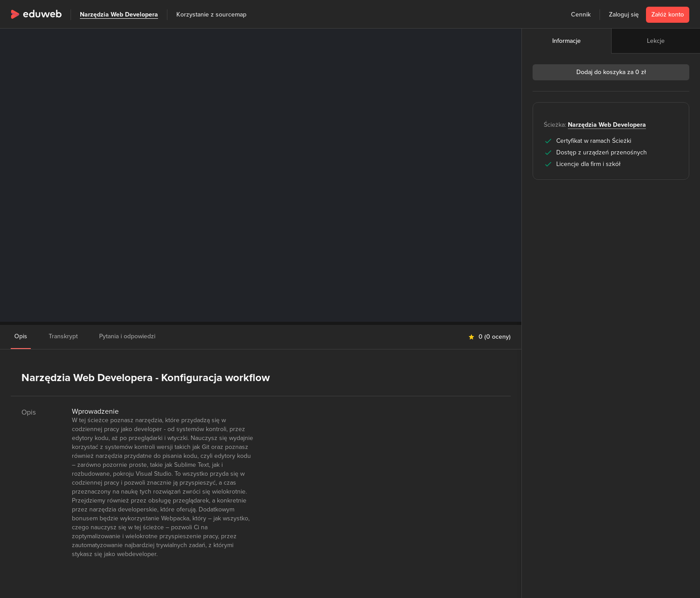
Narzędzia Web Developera (119, 15)
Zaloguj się (624, 15)
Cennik (581, 15)
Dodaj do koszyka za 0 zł (611, 72)
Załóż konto (668, 15)
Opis (21, 336)
